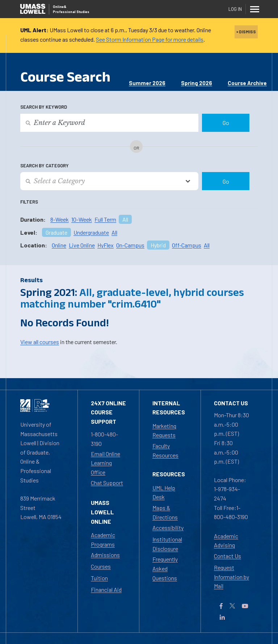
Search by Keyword (44, 107)
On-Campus (130, 245)
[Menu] (255, 9)
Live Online (82, 245)
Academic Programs (103, 540)
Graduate (56, 232)
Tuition (99, 578)
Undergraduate (91, 232)
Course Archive (247, 83)
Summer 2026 (147, 83)
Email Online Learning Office (106, 463)
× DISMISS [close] (246, 32)
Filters (29, 202)
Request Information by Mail (231, 577)
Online (59, 245)
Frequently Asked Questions (165, 568)
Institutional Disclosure (167, 544)
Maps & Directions (165, 512)
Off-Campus (187, 245)
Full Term (105, 219)
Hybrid (158, 245)
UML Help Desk (164, 492)
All (125, 219)
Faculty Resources (165, 450)
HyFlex (106, 245)
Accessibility (168, 528)
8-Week (60, 219)
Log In (235, 9)
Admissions (105, 555)
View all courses (40, 342)
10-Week (82, 219)
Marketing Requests (164, 430)
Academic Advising (226, 541)
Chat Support (107, 483)
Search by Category (45, 166)
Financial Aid (106, 589)
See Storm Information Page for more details (150, 39)
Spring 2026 (197, 83)
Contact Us (228, 556)
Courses (101, 566)
